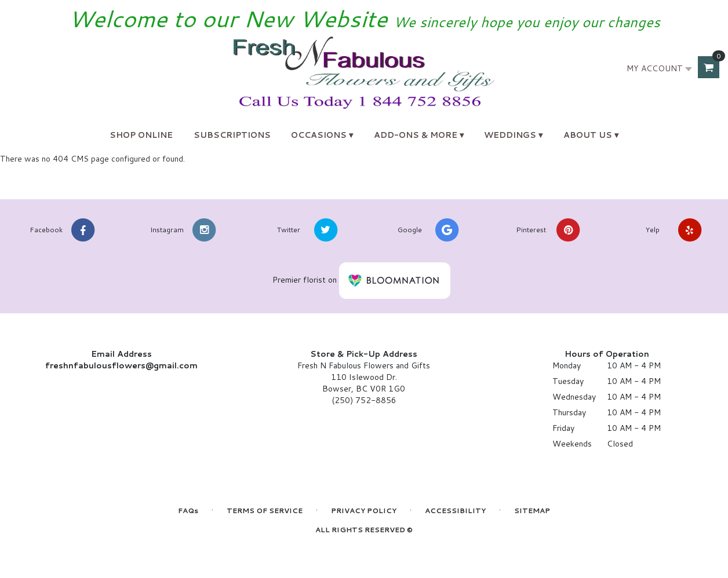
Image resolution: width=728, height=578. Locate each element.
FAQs (188, 511)
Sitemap (532, 511)
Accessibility (455, 511)
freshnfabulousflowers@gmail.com (121, 365)
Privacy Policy (364, 511)
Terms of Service (265, 511)
